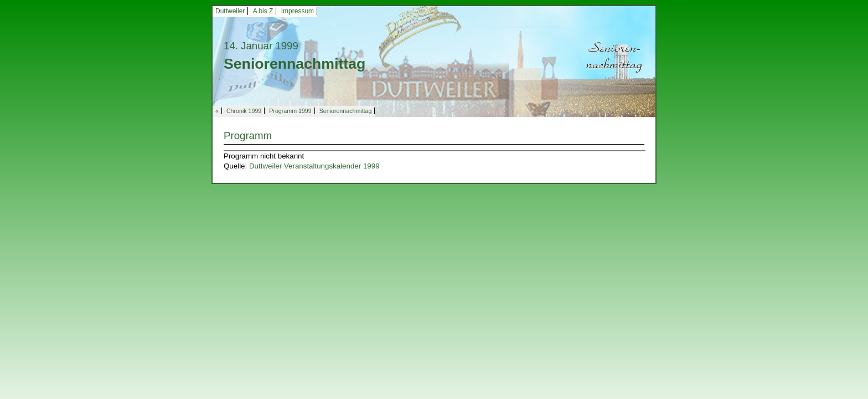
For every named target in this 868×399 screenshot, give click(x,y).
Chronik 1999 (244, 111)
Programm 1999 (290, 111)
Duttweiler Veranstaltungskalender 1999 (314, 166)
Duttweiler (230, 11)
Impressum (298, 11)
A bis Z (263, 11)
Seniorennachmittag (346, 111)
